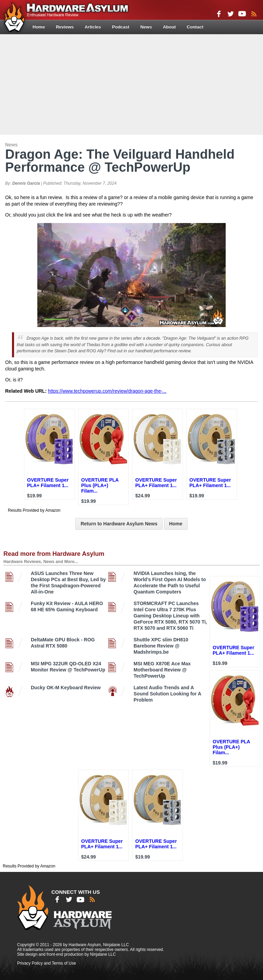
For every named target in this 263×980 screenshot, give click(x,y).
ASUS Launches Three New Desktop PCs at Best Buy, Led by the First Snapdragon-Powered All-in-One (68, 583)
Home (39, 27)
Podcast (121, 27)
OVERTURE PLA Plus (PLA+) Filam (100, 485)
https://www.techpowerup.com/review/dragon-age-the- (107, 391)
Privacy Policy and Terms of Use (47, 963)
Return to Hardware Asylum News (119, 524)
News (146, 27)
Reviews (65, 27)
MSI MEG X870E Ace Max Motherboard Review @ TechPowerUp (162, 670)
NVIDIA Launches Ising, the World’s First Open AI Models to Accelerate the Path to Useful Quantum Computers (170, 583)
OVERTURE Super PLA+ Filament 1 (48, 483)
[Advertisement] (132, 84)
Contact (195, 27)
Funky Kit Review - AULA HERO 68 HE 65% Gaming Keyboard (67, 606)
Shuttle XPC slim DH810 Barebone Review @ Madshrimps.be (161, 646)
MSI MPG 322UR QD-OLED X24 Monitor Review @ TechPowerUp (68, 667)
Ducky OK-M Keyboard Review (66, 688)
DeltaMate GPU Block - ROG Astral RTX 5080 (63, 643)
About (170, 27)
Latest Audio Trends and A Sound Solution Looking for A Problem (167, 694)
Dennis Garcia (26, 183)
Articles (93, 27)
